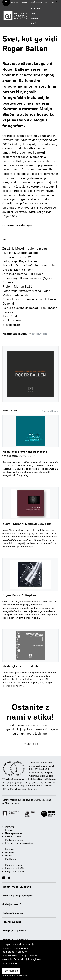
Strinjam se (11, 971)
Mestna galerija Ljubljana (18, 896)
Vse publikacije (50, 411)
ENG (52, 2)
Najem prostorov (14, 833)
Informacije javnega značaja (19, 843)
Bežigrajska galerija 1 (15, 931)
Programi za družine (15, 868)
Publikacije (10, 859)
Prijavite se (30, 744)
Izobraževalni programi (39, 2)
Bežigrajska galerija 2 (15, 940)
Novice (34, 18)
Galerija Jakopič (12, 904)
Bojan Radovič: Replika (19, 595)
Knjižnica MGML (13, 836)
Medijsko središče (14, 840)
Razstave (35, 8)
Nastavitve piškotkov (15, 976)
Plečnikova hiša (12, 922)
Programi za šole (13, 865)
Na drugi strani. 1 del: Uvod (22, 666)
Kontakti (24, 2)
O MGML (15, 2)
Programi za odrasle (15, 871)
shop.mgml (40, 334)
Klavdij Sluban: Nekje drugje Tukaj (28, 524)
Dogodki (35, 13)
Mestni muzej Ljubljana (17, 887)
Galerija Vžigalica (13, 913)
